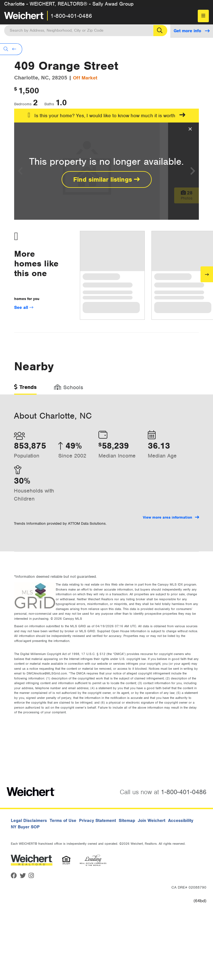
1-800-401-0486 (71, 16)
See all (24, 307)
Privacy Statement (97, 821)
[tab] (25, 389)
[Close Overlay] (190, 129)
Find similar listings (106, 179)
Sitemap (127, 821)
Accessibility (181, 821)
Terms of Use (63, 821)
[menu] (203, 16)
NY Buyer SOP (25, 827)
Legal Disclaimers (29, 821)
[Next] (207, 274)
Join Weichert (152, 821)
